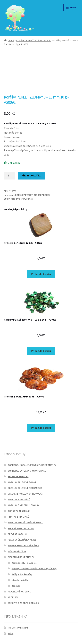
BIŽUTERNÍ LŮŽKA (17, 551)
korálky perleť (18, 199)
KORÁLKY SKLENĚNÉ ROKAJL (22, 482)
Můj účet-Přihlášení (18, 628)
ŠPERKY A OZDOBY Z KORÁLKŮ (23, 603)
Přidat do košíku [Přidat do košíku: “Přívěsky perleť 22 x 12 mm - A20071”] (41, 274)
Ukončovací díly (20, 580)
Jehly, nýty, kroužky (22, 574)
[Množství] (10, 176)
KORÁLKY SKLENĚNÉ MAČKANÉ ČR (25, 488)
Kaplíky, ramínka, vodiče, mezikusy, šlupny (34, 568)
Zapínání (16, 586)
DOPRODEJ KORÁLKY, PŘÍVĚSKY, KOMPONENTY (32, 465)
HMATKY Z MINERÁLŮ (18, 517)
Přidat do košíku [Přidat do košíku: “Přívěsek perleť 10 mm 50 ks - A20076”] (41, 428)
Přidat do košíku (31, 175)
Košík (10, 633)
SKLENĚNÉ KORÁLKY (18, 476)
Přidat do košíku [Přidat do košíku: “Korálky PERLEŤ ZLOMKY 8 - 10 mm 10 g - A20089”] (41, 351)
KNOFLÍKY (13, 597)
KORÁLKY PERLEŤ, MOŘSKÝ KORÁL (34, 40)
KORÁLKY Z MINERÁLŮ (19, 500)
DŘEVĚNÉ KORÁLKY (17, 534)
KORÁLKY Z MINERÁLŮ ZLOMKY (23, 505)
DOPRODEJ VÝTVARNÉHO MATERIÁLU (27, 471)
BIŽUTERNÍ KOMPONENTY (21, 557)
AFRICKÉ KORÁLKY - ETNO (21, 528)
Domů (11, 40)
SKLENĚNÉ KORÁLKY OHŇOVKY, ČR (25, 494)
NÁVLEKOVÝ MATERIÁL (19, 592)
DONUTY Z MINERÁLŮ (19, 511)
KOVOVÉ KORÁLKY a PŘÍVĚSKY (23, 545)
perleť (29, 199)
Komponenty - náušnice (24, 563)
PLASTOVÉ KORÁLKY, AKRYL (22, 540)
